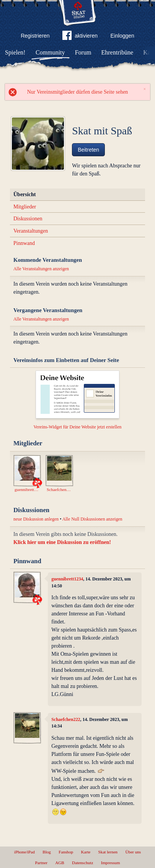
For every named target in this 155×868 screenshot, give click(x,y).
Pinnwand (24, 243)
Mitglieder (25, 207)
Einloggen (122, 36)
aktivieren (80, 37)
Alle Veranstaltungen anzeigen (41, 269)
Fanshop (66, 852)
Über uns (133, 852)
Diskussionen (28, 219)
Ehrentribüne (117, 52)
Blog (47, 852)
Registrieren (35, 36)
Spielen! (15, 52)
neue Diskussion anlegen (36, 519)
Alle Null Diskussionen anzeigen (92, 519)
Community (50, 52)
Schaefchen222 (66, 719)
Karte (86, 852)
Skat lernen (108, 852)
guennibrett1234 (67, 579)
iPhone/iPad (24, 852)
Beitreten (88, 150)
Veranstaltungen (31, 231)
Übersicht (24, 194)
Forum (83, 52)
